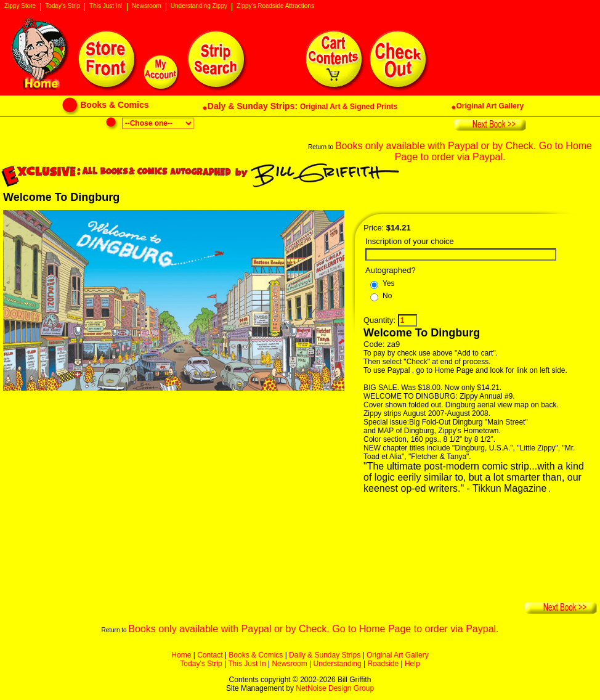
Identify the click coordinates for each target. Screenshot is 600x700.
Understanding (338, 664)
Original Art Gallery (398, 655)
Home (181, 655)
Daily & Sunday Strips (325, 655)
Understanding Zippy (199, 6)
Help (412, 664)
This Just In (247, 664)
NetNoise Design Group (335, 688)
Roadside (383, 664)
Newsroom (147, 6)
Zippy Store (20, 6)
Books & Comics (256, 655)
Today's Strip (63, 6)
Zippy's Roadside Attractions (275, 6)
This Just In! (106, 6)
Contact (210, 655)
